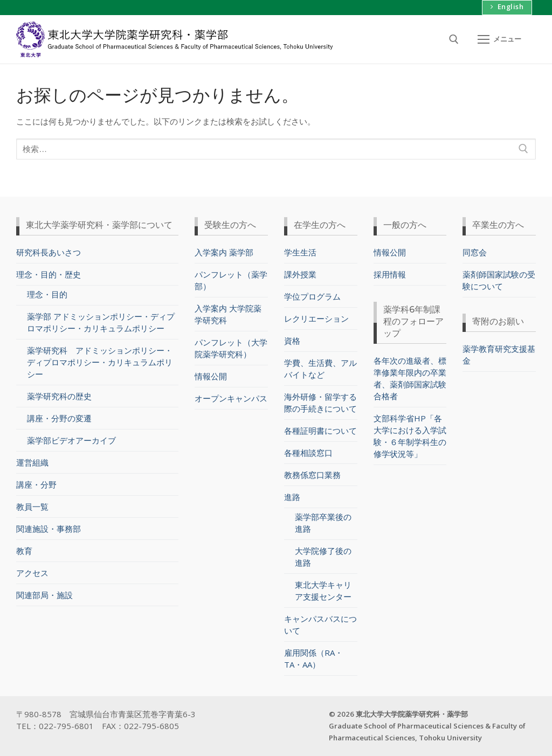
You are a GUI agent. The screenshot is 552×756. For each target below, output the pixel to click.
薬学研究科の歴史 (59, 396)
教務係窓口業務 (312, 474)
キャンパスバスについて (320, 625)
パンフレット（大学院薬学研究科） (231, 348)
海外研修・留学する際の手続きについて (320, 402)
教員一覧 (32, 507)
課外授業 (300, 274)
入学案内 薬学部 (224, 252)
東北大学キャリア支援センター (323, 591)
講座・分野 (36, 484)
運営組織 (32, 462)
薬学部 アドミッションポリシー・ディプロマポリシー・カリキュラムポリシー (101, 322)
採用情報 (390, 274)
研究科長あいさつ (49, 252)
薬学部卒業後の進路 (323, 523)
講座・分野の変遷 (59, 418)
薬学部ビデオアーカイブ (71, 440)
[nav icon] (499, 39)
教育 (24, 551)
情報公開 (211, 376)
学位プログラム (312, 296)
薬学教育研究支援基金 (499, 354)
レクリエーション (316, 318)
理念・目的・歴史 (50, 274)
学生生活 (300, 252)
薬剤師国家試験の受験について (499, 280)
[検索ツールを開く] (454, 39)
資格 (292, 340)
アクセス (32, 573)
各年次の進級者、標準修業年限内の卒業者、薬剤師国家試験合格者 (410, 378)
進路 (293, 496)
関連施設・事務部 (49, 529)
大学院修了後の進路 (323, 557)
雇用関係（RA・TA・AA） (313, 658)
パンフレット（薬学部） (231, 280)
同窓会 (475, 252)
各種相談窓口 (308, 452)
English (507, 6)
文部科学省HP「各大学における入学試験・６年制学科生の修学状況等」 (410, 435)
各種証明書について (320, 430)
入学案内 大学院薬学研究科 (228, 314)
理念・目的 (47, 294)
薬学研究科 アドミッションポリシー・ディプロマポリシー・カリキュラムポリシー (100, 362)
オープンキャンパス (231, 398)
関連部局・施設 (44, 595)
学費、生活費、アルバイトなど (320, 368)
